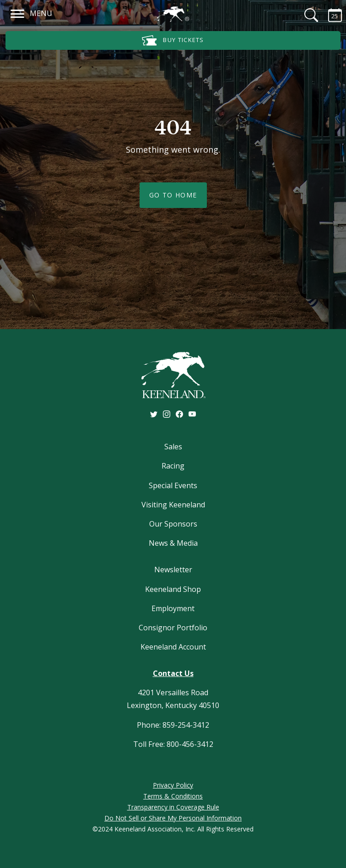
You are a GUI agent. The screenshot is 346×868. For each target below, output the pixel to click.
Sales (173, 447)
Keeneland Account (173, 647)
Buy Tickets (173, 40)
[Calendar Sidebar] (330, 15)
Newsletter (173, 570)
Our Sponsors (173, 524)
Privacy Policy (173, 785)
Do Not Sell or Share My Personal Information (173, 818)
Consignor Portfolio (173, 628)
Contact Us (173, 673)
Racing (173, 466)
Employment (173, 608)
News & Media (173, 543)
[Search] (306, 15)
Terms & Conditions (173, 796)
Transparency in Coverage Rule (173, 807)
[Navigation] (18, 12)
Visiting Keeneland (173, 505)
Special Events (173, 485)
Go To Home (173, 195)
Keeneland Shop (173, 589)
